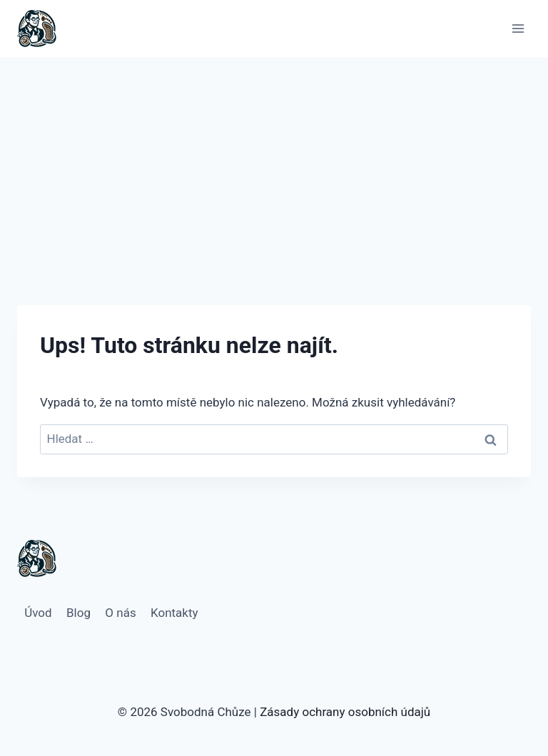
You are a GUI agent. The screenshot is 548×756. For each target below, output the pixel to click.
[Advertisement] (274, 164)
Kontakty (174, 613)
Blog (78, 613)
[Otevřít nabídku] (518, 28)
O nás (120, 613)
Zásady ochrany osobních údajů (345, 712)
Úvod (38, 613)
